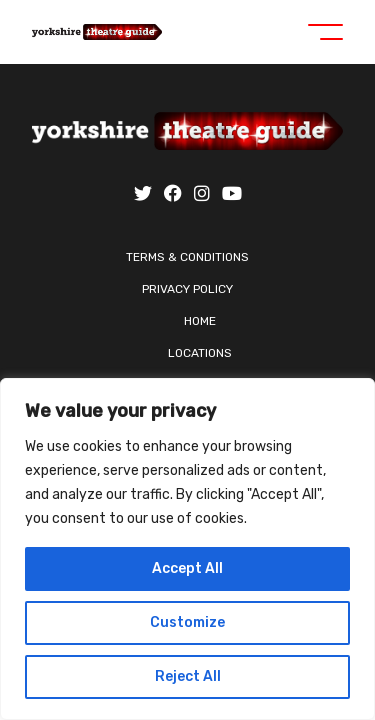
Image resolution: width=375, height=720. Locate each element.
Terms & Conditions (187, 257)
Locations (200, 353)
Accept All (187, 568)
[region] (187, 549)
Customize (187, 622)
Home (200, 321)
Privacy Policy (187, 289)
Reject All (188, 676)
